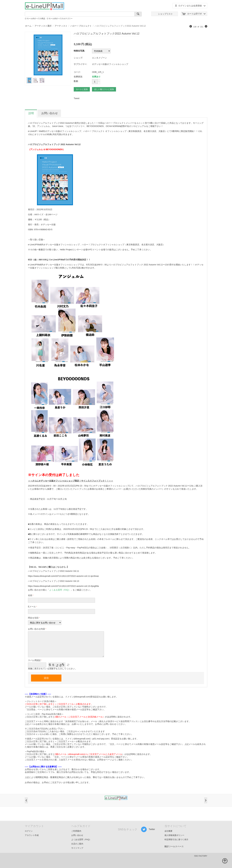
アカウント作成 (32, 835)
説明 (31, 113)
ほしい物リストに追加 (104, 89)
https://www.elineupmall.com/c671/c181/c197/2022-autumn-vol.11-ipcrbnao (63, 576)
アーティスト (61, 26)
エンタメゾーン (99, 58)
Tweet (77, 98)
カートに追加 (82, 89)
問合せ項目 (33, 618)
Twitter (148, 829)
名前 (30, 595)
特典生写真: (79, 51)
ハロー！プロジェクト (81, 26)
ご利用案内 (76, 831)
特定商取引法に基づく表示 (176, 840)
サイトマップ (77, 848)
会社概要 (168, 831)
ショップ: (78, 58)
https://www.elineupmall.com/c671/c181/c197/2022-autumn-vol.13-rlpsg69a (63, 586)
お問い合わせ (50, 113)
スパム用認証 (34, 660)
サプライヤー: (80, 64)
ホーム (28, 26)
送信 (46, 678)
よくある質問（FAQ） (81, 840)
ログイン (29, 831)
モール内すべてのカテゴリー (61, 19)
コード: (77, 72)
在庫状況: (78, 77)
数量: (76, 81)
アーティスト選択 (43, 26)
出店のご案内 (77, 844)
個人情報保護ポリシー (174, 835)
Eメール (32, 607)
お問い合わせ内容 (36, 629)
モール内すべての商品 (36, 19)
